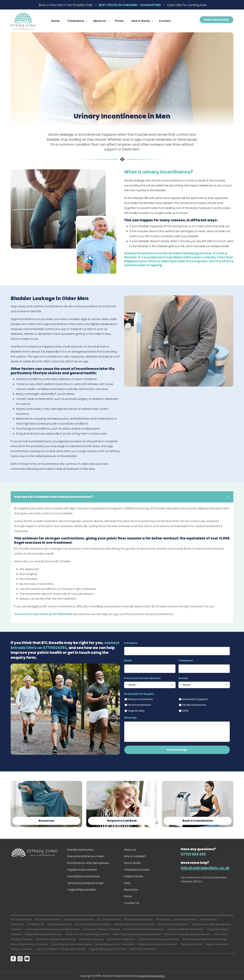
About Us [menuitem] (100, 22)
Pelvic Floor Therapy (92, 939)
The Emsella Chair (191, 944)
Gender (184, 678)
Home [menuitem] (55, 21)
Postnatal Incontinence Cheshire (158, 939)
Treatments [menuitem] (76, 22)
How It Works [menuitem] (141, 22)
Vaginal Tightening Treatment (107, 949)
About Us (130, 850)
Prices (128, 896)
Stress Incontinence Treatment (158, 944)
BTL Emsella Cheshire (48, 919)
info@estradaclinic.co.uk (205, 868)
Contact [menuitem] (165, 21)
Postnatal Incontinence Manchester (205, 939)
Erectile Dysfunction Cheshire (93, 924)
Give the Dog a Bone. (151, 976)
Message (130, 718)
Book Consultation (217, 20)
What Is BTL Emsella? (142, 949)
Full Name (131, 643)
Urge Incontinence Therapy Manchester (61, 949)
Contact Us (132, 903)
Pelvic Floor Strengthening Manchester (137, 934)
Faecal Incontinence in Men (86, 856)
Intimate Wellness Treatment (186, 929)
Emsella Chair (36, 924)
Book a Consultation (198, 821)
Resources (46, 821)
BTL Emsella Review (109, 919)
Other (185, 711)
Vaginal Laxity (136, 711)
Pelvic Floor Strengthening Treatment (187, 934)
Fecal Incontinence (139, 705)
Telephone (186, 660)
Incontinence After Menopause (88, 863)
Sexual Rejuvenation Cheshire (29, 944)
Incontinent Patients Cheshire (101, 929)
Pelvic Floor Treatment (121, 939)
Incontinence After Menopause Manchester (52, 929)
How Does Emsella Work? (173, 924)
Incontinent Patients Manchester (144, 929)
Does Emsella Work (185, 919)
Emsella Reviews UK (59, 924)
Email (128, 660)
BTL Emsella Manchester (79, 919)
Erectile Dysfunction (194, 705)
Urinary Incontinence (140, 699)
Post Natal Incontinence (83, 876)
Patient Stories (134, 876)
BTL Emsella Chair (21, 919)
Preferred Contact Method (142, 678)
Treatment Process (137, 870)
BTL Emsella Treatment (138, 919)
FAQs (127, 883)
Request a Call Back (122, 821)
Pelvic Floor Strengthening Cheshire (88, 934)
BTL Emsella (163, 919)
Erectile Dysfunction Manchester (134, 924)
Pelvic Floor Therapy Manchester (56, 939)
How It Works (132, 863)
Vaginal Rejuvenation (82, 890)
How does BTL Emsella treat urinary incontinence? (54, 497)
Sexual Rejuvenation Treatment (115, 944)
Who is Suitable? (135, 856)
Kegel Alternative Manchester (44, 934)
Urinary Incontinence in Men (86, 883)
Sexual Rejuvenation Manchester (72, 944)
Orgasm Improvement (82, 870)
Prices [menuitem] (119, 21)
